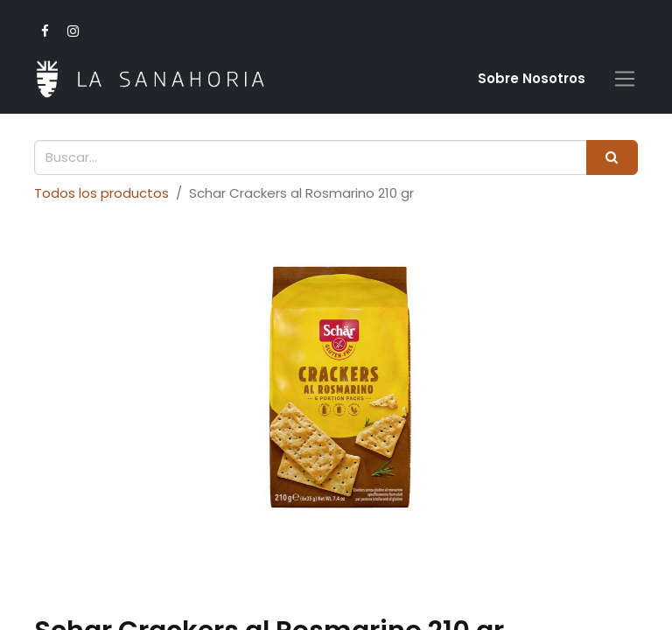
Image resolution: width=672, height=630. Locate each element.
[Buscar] (612, 158)
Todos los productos (101, 193)
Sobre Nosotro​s (532, 78)
